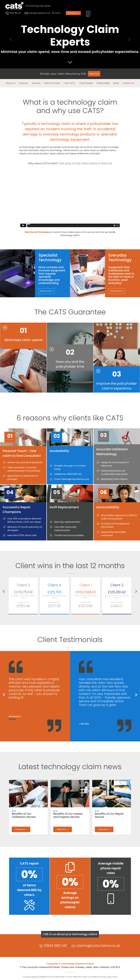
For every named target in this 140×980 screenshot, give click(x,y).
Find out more (47, 291)
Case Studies (86, 83)
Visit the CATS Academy (38, 232)
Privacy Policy (106, 977)
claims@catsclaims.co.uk (37, 13)
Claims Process (52, 83)
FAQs (115, 977)
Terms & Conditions (91, 977)
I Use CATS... (70, 83)
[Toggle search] (56, 13)
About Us (11, 83)
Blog (14, 811)
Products (24, 83)
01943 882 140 (13, 13)
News (116, 83)
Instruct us (73, 13)
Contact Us (128, 83)
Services (36, 83)
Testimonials (103, 83)
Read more (21, 829)
